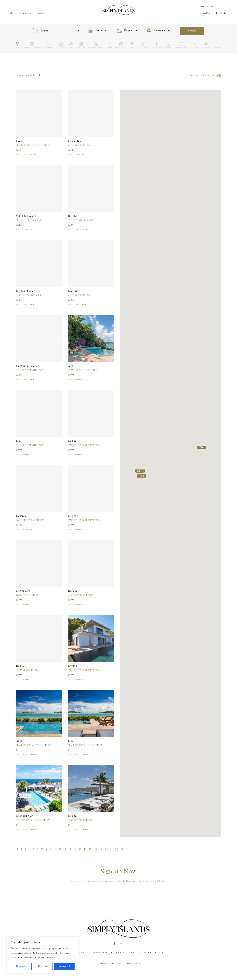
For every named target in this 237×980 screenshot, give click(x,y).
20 (106, 850)
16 (85, 850)
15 (80, 850)
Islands (11, 13)
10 (55, 850)
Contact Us (205, 13)
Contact (160, 953)
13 (70, 850)
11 (60, 850)
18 (96, 850)
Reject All (43, 966)
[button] (202, 447)
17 (90, 850)
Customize (21, 966)
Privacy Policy (134, 964)
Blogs (148, 953)
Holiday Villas (80, 953)
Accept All (64, 966)
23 (122, 850)
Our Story (134, 953)
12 (65, 850)
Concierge (40, 13)
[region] (43, 955)
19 (101, 850)
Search (192, 31)
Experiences (25, 13)
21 (111, 850)
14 (75, 850)
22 (117, 850)
